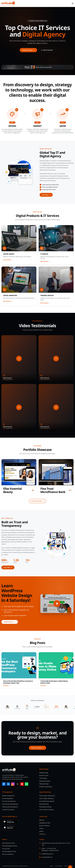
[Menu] (73, 3)
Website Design (44, 773)
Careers (41, 828)
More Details (8, 260)
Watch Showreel (47, 50)
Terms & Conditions (8, 854)
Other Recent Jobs (38, 501)
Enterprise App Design (46, 787)
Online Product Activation (47, 810)
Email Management (8, 798)
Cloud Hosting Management (10, 804)
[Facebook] (4, 784)
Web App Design (44, 784)
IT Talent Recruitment (8, 810)
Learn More (46, 195)
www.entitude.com (47, 857)
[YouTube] (22, 784)
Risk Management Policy (9, 851)
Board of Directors (44, 826)
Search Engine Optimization (47, 796)
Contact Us (42, 834)
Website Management (8, 796)
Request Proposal (28, 50)
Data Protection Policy (8, 843)
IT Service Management (9, 801)
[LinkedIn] (8, 784)
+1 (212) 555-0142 (51, 848)
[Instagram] (13, 784)
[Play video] (57, 604)
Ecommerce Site (44, 775)
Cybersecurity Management (10, 807)
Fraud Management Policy (10, 846)
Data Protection (59, 866)
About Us (42, 820)
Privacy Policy (6, 849)
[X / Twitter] (17, 784)
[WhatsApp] (27, 784)
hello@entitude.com (47, 854)
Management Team (45, 823)
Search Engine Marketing (46, 798)
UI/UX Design (43, 778)
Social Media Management (47, 801)
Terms (66, 866)
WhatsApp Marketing (45, 807)
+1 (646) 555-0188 (53, 850)
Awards (41, 831)
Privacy (51, 866)
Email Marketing (44, 804)
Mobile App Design (45, 781)
